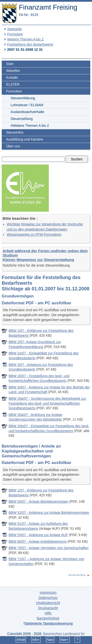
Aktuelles (13, 71)
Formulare (15, 34)
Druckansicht (48, 608)
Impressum (48, 592)
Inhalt (21, 640)
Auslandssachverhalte (27, 112)
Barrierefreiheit (48, 618)
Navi (50, 640)
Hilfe (48, 613)
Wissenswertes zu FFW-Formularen (34, 234)
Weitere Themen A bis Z (25, 39)
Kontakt (12, 77)
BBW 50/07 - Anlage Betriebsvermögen (39, 502)
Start (10, 64)
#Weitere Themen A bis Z (30, 126)
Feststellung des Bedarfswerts (30, 44)
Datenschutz (48, 598)
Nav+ (65, 640)
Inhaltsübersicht (48, 603)
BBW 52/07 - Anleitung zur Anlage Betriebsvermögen (49, 513)
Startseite (14, 29)
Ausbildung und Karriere (25, 139)
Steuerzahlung (22, 119)
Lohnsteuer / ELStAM (27, 105)
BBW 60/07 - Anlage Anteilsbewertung (38, 541)
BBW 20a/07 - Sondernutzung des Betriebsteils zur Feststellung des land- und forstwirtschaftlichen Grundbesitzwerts (47, 403)
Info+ (36, 640)
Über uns (13, 146)
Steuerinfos (15, 132)
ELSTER (13, 84)
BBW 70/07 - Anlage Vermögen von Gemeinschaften (49, 548)
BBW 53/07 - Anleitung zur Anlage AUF (38, 535)
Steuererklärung (23, 98)
